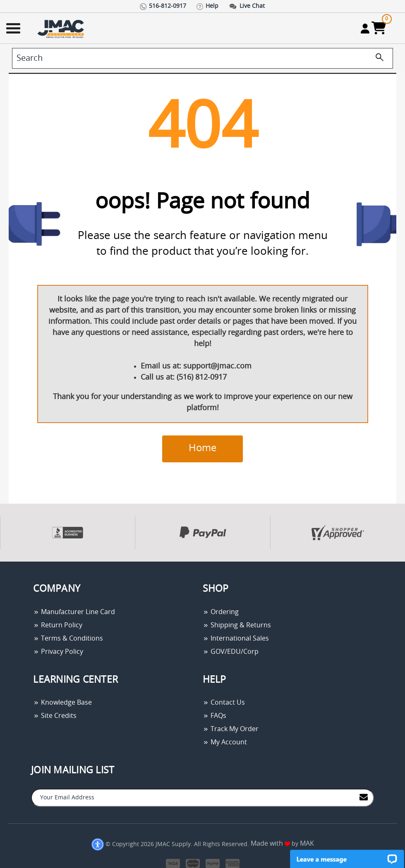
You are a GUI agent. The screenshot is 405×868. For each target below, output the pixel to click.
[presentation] (1, 566)
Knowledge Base (62, 703)
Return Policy (58, 625)
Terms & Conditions (68, 638)
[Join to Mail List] (364, 797)
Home (202, 448)
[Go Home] (62, 28)
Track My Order (231, 729)
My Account (225, 742)
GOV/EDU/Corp (231, 652)
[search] (202, 58)
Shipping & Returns (237, 625)
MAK (307, 844)
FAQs (214, 716)
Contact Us (224, 703)
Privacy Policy (58, 652)
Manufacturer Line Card (74, 612)
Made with (270, 844)
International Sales (236, 638)
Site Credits (55, 716)
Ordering (221, 612)
